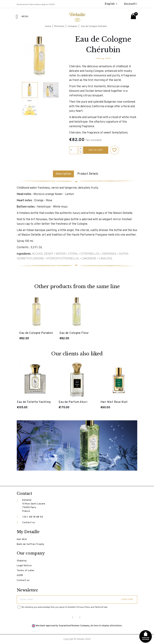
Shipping (22, 561)
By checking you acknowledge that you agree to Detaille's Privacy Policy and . (65, 607)
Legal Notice (24, 566)
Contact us (29, 522)
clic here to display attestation (106, 626)
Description (63, 174)
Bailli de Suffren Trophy (30, 544)
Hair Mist (22, 539)
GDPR (20, 575)
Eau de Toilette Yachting (34, 402)
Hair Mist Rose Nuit (114, 402)
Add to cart (96, 150)
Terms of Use (101, 607)
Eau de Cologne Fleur (74, 333)
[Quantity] (73, 150)
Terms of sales (26, 570)
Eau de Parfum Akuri (73, 402)
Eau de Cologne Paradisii (36, 333)
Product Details (89, 174)
